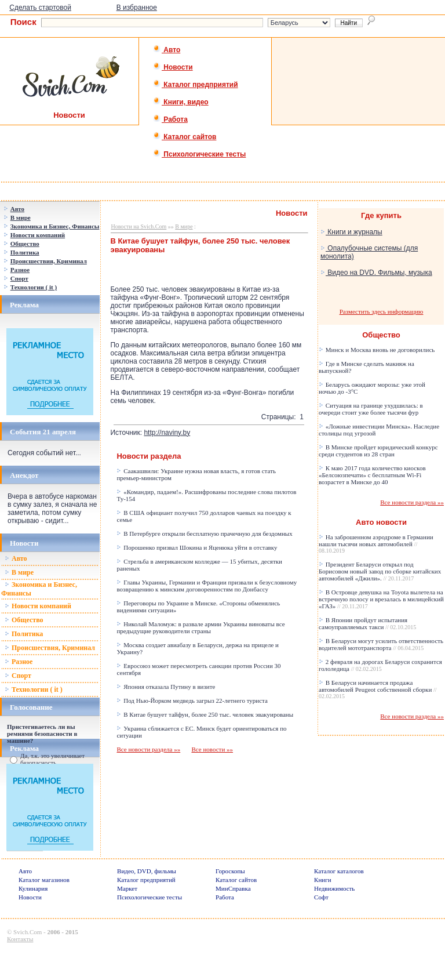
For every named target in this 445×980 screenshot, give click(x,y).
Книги (323, 880)
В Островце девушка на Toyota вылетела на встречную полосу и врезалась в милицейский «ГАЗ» (381, 599)
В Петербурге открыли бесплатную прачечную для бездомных (204, 533)
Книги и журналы (351, 232)
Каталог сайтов (185, 137)
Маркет (127, 888)
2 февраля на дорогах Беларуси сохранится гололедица (380, 665)
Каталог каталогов (339, 871)
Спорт (18, 676)
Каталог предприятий (196, 85)
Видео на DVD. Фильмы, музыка (376, 273)
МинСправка (233, 888)
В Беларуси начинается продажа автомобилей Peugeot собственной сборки (378, 689)
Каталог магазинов (44, 880)
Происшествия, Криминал (50, 648)
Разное (19, 662)
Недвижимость (334, 888)
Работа (170, 119)
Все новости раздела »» (148, 749)
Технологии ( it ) (34, 689)
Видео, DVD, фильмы (147, 871)
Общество (24, 620)
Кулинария (33, 888)
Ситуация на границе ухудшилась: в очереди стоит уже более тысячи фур (371, 409)
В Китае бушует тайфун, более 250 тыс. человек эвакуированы (205, 714)
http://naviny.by (167, 433)
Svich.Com (28, 932)
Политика (24, 634)
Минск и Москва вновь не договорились (377, 350)
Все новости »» (212, 749)
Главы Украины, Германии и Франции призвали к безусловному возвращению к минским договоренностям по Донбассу (207, 586)
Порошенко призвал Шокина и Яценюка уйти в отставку (197, 547)
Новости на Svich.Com (138, 226)
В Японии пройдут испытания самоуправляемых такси (367, 623)
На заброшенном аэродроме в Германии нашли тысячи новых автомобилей (376, 544)
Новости (173, 67)
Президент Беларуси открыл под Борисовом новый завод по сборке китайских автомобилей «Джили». (380, 571)
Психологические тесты (199, 154)
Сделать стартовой (40, 8)
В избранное (137, 8)
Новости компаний (38, 606)
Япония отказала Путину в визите (166, 687)
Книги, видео (181, 102)
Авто (167, 50)
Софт (321, 897)
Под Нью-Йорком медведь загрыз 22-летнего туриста (192, 700)
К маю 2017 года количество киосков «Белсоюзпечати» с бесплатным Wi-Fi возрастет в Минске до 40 (372, 475)
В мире (19, 572)
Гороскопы (230, 871)
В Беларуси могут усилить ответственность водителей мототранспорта (381, 644)
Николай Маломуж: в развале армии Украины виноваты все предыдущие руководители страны (200, 627)
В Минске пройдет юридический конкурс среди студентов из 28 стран (378, 451)
